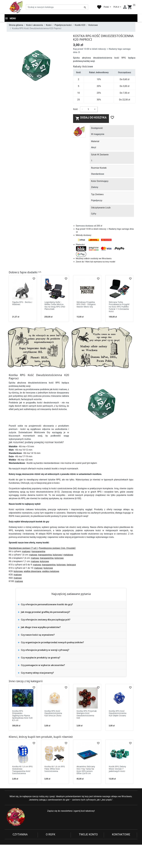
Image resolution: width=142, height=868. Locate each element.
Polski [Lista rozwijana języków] (106, 7)
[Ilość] (88, 110)
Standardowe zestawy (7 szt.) (23, 549)
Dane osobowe (86, 840)
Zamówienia (85, 843)
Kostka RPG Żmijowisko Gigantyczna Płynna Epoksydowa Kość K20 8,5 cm (22, 716)
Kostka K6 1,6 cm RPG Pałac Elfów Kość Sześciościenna (55, 769)
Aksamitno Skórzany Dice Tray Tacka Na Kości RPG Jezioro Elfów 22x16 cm (86, 771)
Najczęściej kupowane (57, 847)
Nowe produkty (53, 843)
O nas (49, 840)
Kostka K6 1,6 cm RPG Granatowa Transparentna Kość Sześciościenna (22, 771)
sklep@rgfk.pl (119, 859)
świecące (71, 565)
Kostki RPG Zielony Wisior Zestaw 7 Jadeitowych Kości (117, 769)
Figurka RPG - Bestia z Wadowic (22, 304)
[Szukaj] (57, 7)
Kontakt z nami (20, 856)
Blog (48, 850)
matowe (26, 552)
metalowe (68, 555)
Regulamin (18, 843)
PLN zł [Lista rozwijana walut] (117, 7)
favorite (99, 7)
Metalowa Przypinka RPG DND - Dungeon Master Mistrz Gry (86, 305)
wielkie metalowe (51, 572)
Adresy (82, 847)
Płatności (17, 850)
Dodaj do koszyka (91, 119)
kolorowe (58, 555)
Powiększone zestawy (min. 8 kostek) (57, 549)
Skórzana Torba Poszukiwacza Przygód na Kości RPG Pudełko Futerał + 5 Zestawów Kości (119, 307)
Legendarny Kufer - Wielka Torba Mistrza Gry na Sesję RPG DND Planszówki (55, 306)
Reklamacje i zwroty (22, 847)
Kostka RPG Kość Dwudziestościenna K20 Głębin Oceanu (118, 714)
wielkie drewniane (32, 572)
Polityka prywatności (23, 840)
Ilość (75, 110)
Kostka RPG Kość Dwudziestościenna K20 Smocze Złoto (53, 714)
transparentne (38, 552)
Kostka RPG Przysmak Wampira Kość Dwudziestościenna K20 (87, 715)
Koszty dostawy (20, 853)
